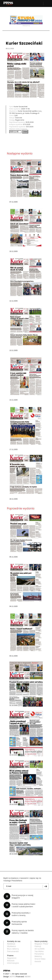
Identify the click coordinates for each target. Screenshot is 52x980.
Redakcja (11, 944)
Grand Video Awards (40, 960)
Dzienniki (19, 118)
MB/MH (28, 977)
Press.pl (38, 946)
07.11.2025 (27, 124)
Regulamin (12, 958)
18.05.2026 (30, 122)
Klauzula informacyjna (13, 962)
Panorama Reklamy (39, 955)
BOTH (12, 977)
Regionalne (20, 120)
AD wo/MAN (40, 949)
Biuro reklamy (13, 949)
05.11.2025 (30, 127)
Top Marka (39, 951)
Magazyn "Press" (42, 944)
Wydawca (12, 946)
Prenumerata (13, 951)
